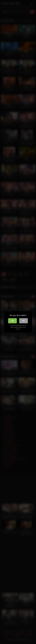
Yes (12, 321)
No (24, 321)
